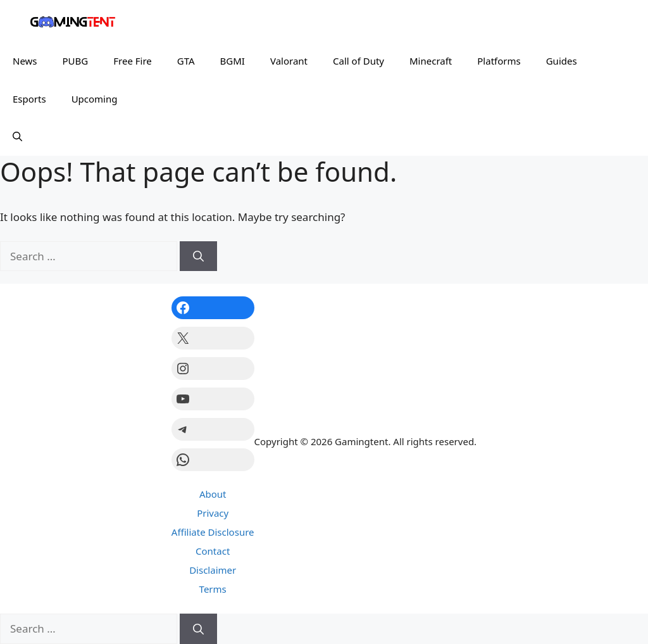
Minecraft (431, 61)
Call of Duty (358, 61)
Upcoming (95, 99)
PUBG (76, 61)
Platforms (499, 61)
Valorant (289, 61)
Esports (29, 99)
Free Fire (133, 61)
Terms (213, 589)
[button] (17, 137)
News (25, 61)
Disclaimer (213, 570)
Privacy (213, 513)
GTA (186, 61)
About (213, 494)
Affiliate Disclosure (213, 532)
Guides (562, 61)
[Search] (198, 256)
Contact (213, 551)
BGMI (233, 61)
